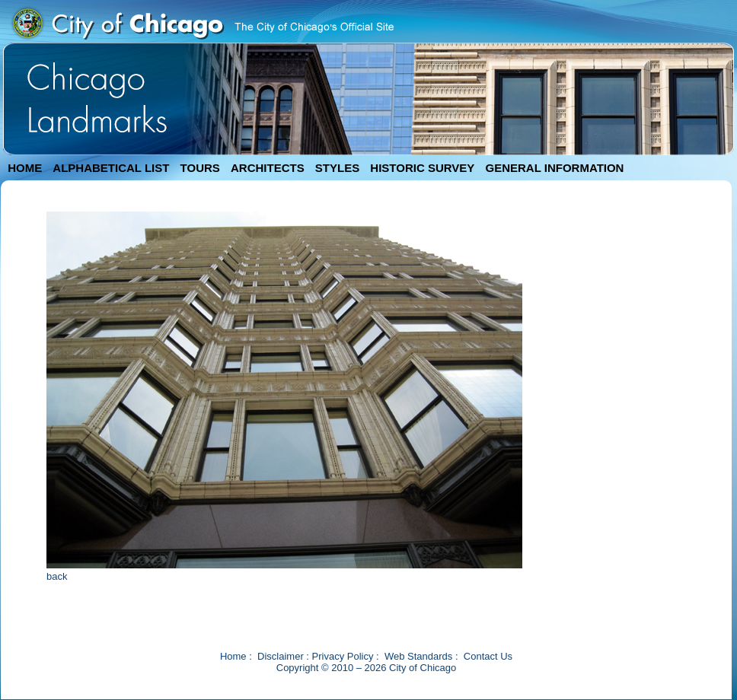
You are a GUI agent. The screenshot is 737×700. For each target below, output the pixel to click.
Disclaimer (281, 656)
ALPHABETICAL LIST (111, 168)
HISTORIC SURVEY (422, 168)
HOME (25, 168)
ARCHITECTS (268, 168)
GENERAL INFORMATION (555, 168)
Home (233, 656)
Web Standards (418, 656)
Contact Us (488, 656)
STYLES (337, 168)
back (57, 576)
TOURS (200, 168)
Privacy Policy (343, 656)
